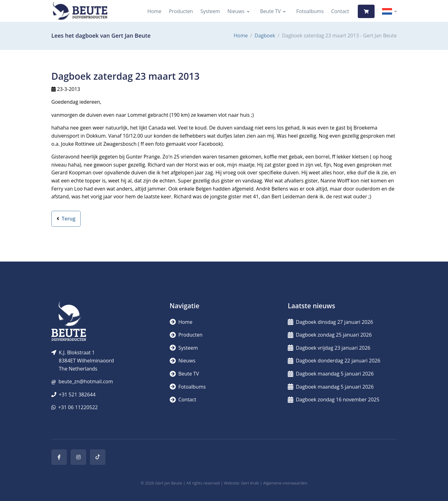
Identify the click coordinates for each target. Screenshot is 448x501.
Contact (340, 11)
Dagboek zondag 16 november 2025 (334, 399)
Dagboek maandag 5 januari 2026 (331, 374)
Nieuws (236, 11)
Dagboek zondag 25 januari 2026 (330, 335)
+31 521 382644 (77, 395)
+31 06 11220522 (78, 407)
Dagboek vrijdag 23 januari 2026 (329, 348)
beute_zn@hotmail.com (86, 381)
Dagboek (265, 35)
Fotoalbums (310, 11)
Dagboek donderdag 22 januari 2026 (334, 361)
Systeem (210, 11)
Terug (66, 219)
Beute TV (270, 11)
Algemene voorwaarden (285, 483)
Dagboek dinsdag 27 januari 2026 (330, 322)
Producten (181, 11)
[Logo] (80, 11)
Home (154, 11)
